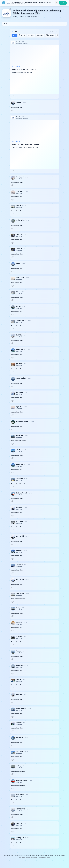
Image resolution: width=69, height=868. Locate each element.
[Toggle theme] (56, 3)
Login (63, 3)
